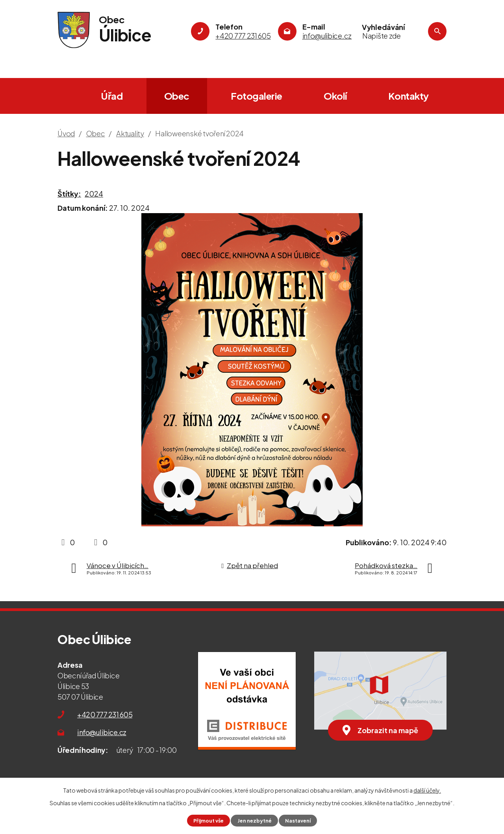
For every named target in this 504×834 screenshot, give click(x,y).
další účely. (427, 790)
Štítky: (69, 194)
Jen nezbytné (255, 821)
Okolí (335, 96)
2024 (94, 194)
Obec (177, 96)
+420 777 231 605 (105, 714)
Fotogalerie (257, 96)
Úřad (112, 96)
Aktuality (130, 133)
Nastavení (298, 821)
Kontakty (409, 96)
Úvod (67, 96)
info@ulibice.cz (102, 732)
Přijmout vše (208, 821)
